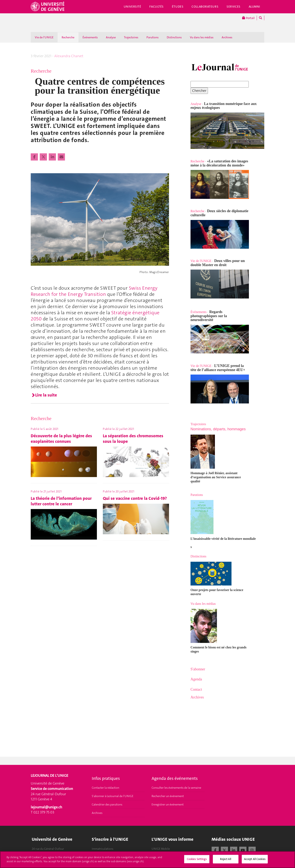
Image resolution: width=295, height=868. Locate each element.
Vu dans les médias (202, 37)
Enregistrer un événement (168, 804)
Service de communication (52, 789)
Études (178, 7)
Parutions (153, 37)
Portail (248, 18)
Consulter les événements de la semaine (176, 788)
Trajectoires (131, 37)
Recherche (68, 37)
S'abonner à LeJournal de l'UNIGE (113, 796)
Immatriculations (103, 849)
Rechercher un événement (168, 796)
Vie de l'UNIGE (44, 37)
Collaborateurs (205, 7)
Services (234, 7)
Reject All (225, 861)
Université (133, 7)
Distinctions (174, 37)
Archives (227, 37)
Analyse (111, 37)
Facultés (157, 7)
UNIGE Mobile (161, 849)
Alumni (254, 7)
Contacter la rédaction (106, 788)
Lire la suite (46, 395)
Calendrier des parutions (107, 804)
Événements (90, 37)
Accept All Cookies (255, 861)
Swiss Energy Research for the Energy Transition (94, 291)
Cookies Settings (197, 861)
